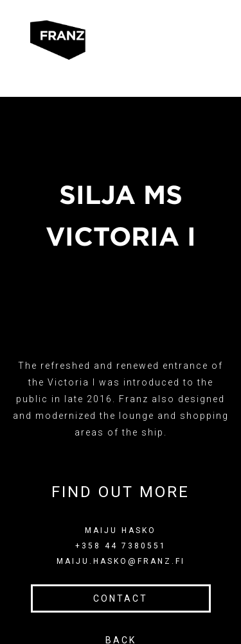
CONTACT (121, 598)
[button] (116, 40)
